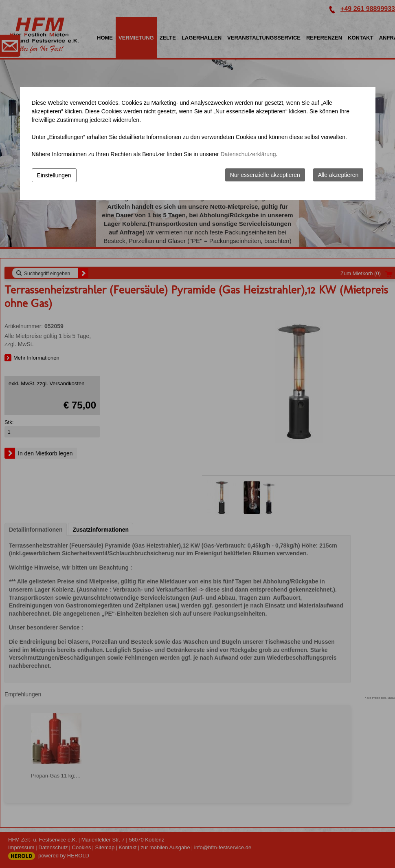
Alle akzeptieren (338, 175)
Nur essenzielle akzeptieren (265, 175)
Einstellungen (54, 175)
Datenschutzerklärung (248, 154)
